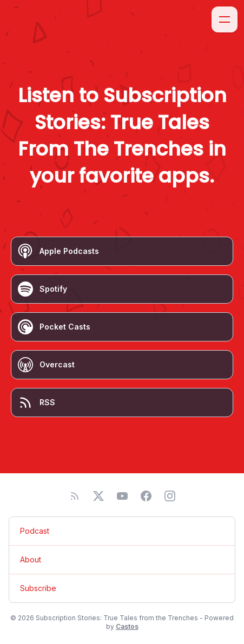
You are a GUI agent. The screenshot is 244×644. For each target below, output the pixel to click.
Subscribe (38, 588)
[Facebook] (146, 496)
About (31, 559)
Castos (127, 626)
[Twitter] (98, 496)
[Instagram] (170, 496)
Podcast (35, 531)
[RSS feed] (75, 496)
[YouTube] (122, 496)
